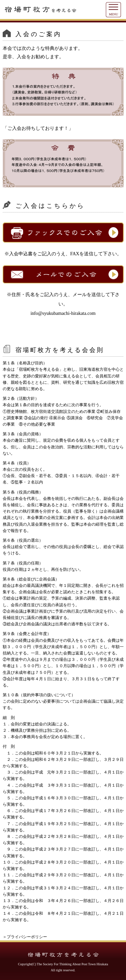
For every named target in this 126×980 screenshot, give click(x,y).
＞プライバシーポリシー (25, 937)
